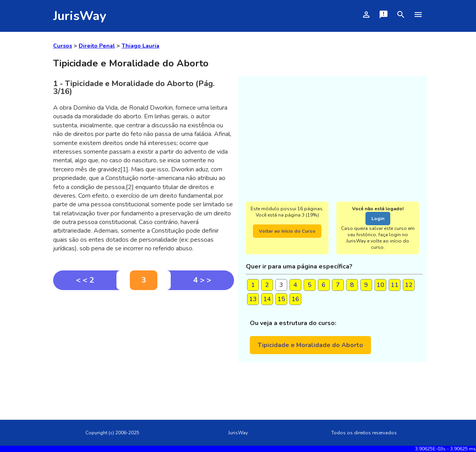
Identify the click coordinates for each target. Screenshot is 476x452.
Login (378, 219)
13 (253, 299)
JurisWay (80, 16)
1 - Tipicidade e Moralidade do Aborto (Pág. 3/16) (134, 87)
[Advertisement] (144, 349)
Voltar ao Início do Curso (287, 231)
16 (295, 299)
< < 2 (85, 280)
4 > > (202, 280)
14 (267, 299)
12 (409, 285)
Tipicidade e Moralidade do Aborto (310, 345)
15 (281, 299)
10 (380, 285)
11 (395, 285)
